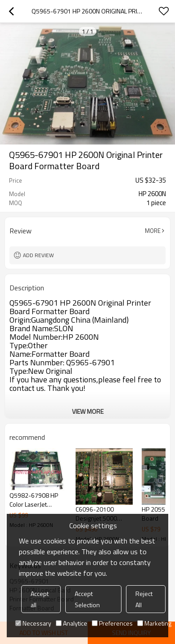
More (153, 231)
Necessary (33, 623)
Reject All (144, 599)
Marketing (154, 623)
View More (88, 411)
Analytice (72, 623)
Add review (38, 255)
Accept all (40, 599)
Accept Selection (87, 599)
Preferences (112, 623)
